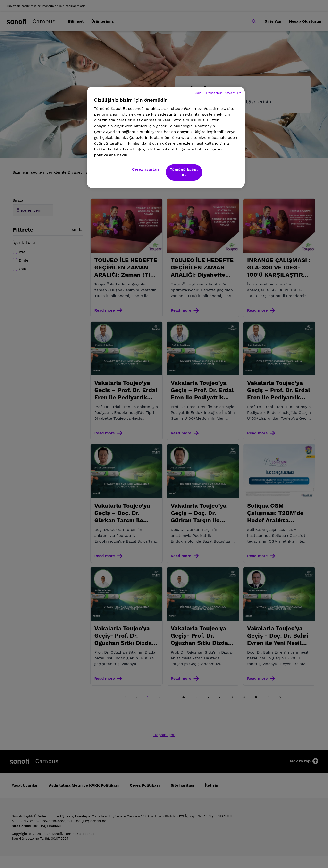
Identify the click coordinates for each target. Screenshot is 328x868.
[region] (166, 137)
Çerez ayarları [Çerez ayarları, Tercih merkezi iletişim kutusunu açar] (146, 169)
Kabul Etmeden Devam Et (218, 93)
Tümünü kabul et (184, 172)
